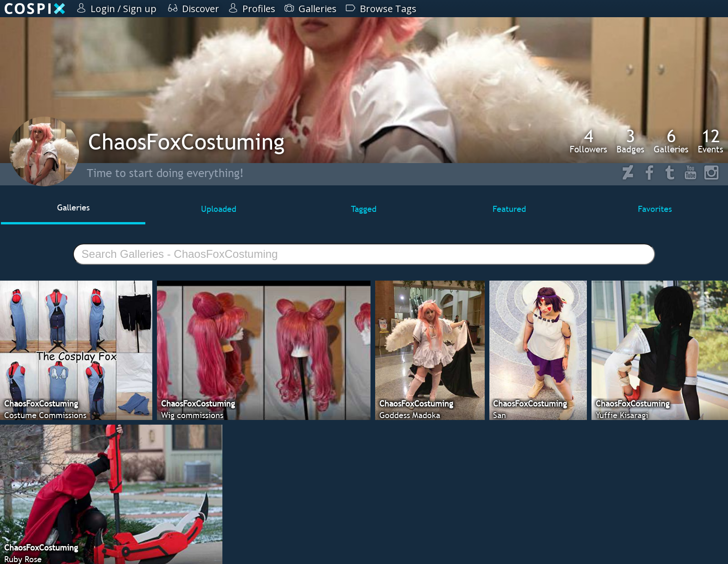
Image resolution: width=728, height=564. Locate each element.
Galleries (671, 141)
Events (711, 141)
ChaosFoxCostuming (186, 141)
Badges (630, 141)
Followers (588, 141)
